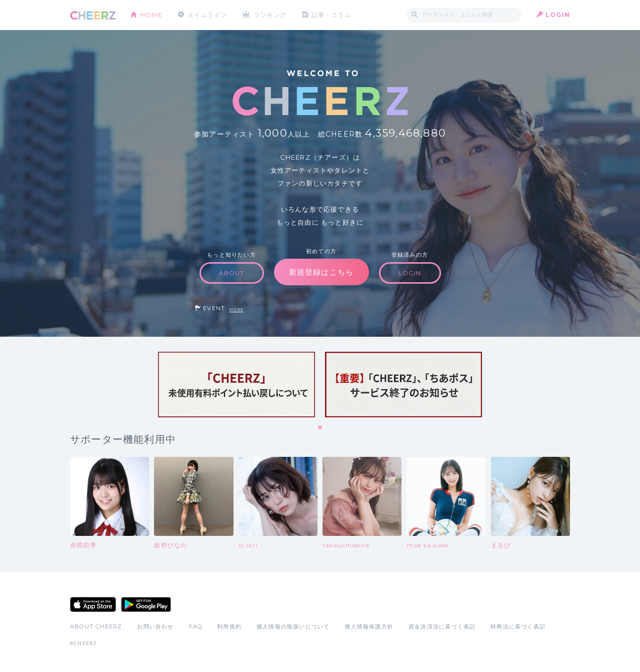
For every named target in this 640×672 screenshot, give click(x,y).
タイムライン (207, 15)
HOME (151, 15)
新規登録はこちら (321, 272)
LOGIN (558, 15)
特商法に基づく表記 (518, 626)
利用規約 (229, 626)
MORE (236, 309)
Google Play (146, 604)
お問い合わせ (155, 626)
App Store (93, 604)
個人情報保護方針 (369, 626)
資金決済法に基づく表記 (442, 626)
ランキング (270, 15)
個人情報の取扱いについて (293, 626)
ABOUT (232, 273)
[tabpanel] (236, 385)
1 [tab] (320, 428)
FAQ (196, 626)
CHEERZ (93, 15)
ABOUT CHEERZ (96, 626)
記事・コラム (331, 15)
